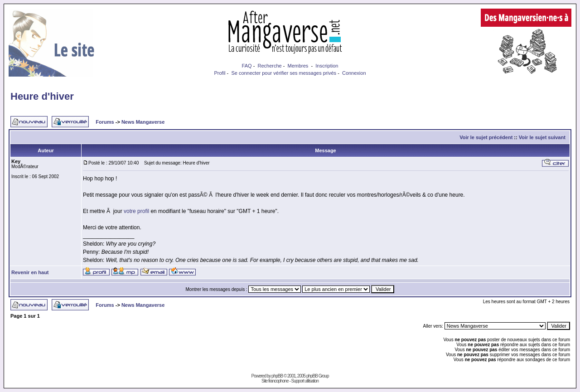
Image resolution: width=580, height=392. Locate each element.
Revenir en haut (30, 272)
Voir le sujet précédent (486, 137)
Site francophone (275, 381)
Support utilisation (305, 381)
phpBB (277, 376)
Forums (105, 122)
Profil (220, 73)
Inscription (327, 66)
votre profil (136, 211)
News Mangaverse (143, 122)
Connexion (354, 73)
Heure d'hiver (42, 96)
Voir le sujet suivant (542, 137)
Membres (298, 66)
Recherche (269, 66)
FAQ (247, 66)
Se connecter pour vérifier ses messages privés (284, 73)
